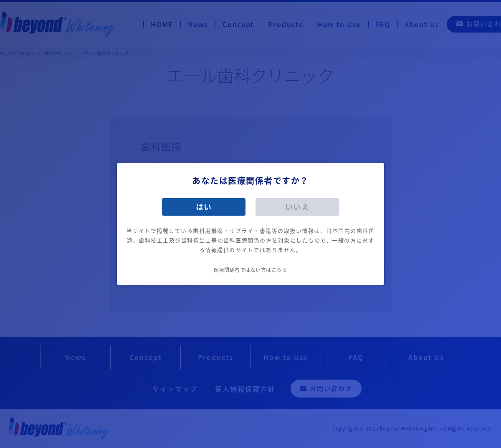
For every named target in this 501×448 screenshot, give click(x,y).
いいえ (297, 207)
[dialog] (250, 224)
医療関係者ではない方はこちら (250, 270)
